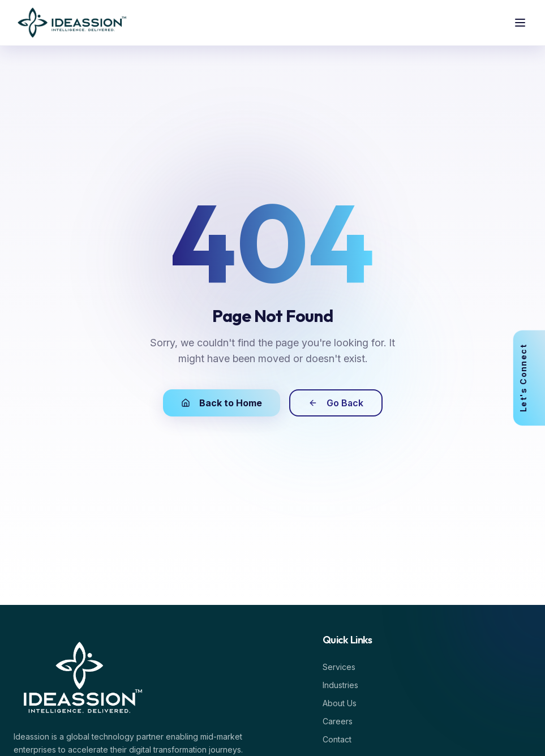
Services (341, 667)
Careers (340, 721)
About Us (342, 703)
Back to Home (222, 403)
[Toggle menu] (520, 23)
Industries (343, 685)
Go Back (336, 403)
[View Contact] (535, 378)
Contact (339, 739)
